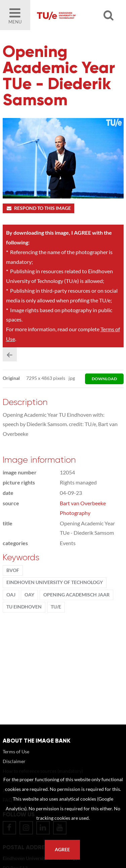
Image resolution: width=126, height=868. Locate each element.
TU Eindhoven (24, 607)
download (104, 379)
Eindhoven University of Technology (55, 582)
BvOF (13, 570)
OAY (29, 595)
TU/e (56, 607)
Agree (62, 850)
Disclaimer (14, 761)
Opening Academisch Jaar (76, 595)
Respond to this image (38, 208)
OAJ (11, 595)
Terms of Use (16, 751)
